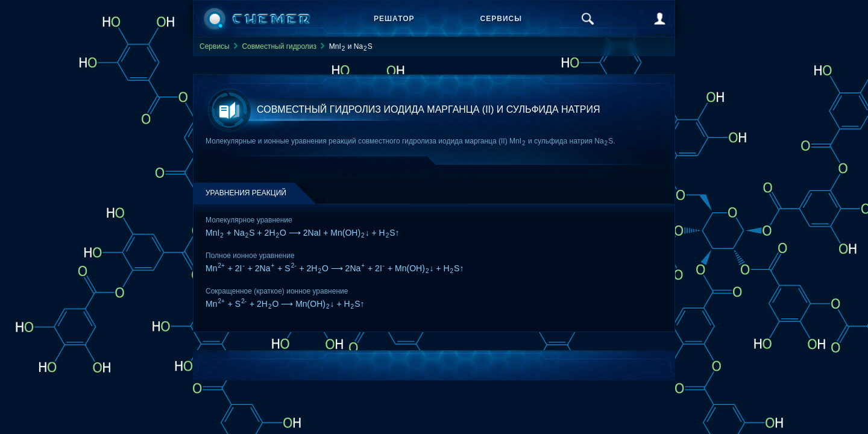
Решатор (394, 19)
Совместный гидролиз (279, 46)
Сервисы (501, 19)
